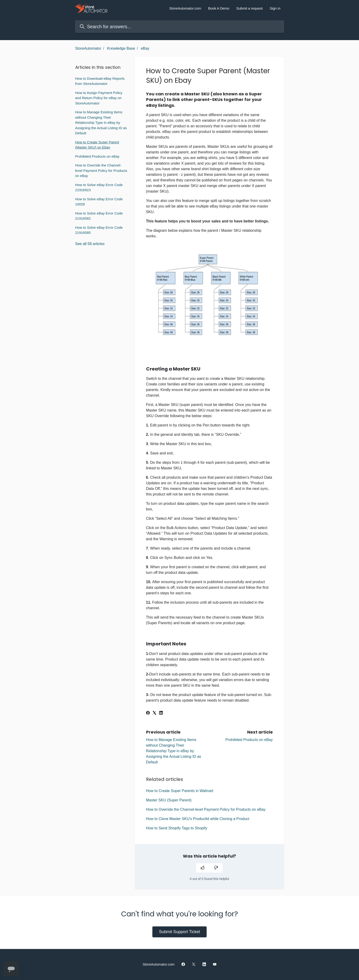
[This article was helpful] (203, 868)
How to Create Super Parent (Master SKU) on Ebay (97, 145)
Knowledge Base (121, 48)
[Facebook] (148, 713)
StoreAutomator (88, 48)
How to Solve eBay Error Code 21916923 (99, 187)
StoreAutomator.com (185, 8)
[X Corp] (154, 713)
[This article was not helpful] (216, 868)
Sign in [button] (275, 8)
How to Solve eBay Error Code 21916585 (99, 230)
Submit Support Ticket (179, 932)
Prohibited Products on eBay (249, 740)
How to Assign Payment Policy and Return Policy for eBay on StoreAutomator (99, 98)
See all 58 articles (90, 244)
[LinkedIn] (161, 713)
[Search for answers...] (180, 27)
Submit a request (249, 8)
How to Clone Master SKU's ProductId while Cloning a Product (198, 819)
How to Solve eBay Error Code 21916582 (99, 216)
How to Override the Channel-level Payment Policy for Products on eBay (206, 809)
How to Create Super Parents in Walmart (180, 791)
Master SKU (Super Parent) (169, 800)
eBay (145, 48)
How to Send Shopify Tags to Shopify (177, 828)
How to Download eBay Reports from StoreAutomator (100, 81)
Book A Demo (219, 8)
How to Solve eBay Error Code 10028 (99, 202)
